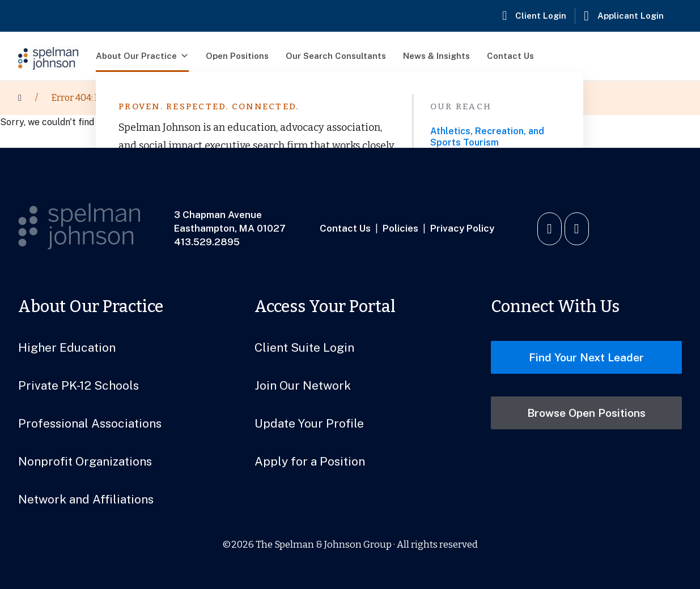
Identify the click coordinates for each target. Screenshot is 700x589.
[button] (666, 56)
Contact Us (510, 56)
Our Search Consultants (336, 56)
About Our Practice (142, 56)
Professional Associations (90, 423)
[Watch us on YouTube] (577, 229)
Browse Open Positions (586, 413)
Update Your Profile (309, 423)
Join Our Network (303, 385)
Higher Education (67, 347)
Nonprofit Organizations (85, 461)
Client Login (541, 16)
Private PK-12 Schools (79, 385)
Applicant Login (631, 16)
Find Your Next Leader (586, 357)
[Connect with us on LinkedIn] (550, 229)
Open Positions (237, 56)
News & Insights (436, 56)
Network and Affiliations (86, 499)
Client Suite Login (304, 347)
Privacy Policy (462, 228)
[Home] (20, 98)
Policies (400, 228)
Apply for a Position (310, 461)
